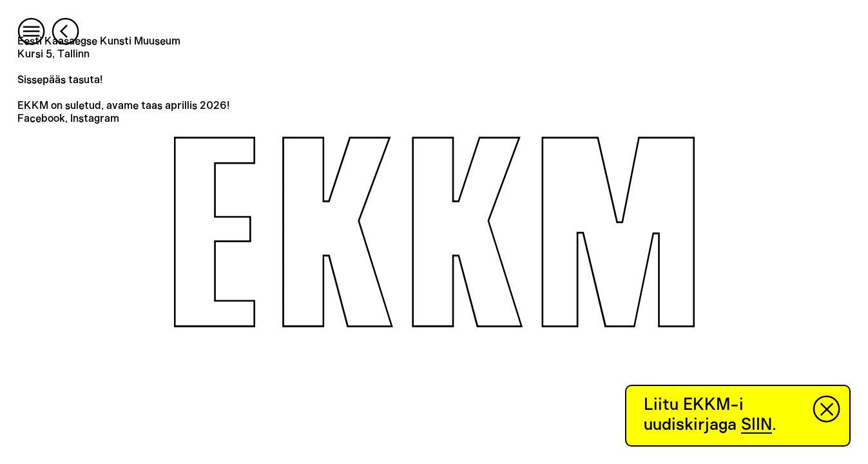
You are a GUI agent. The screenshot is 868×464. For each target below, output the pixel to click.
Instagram (95, 119)
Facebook (41, 119)
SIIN (757, 425)
